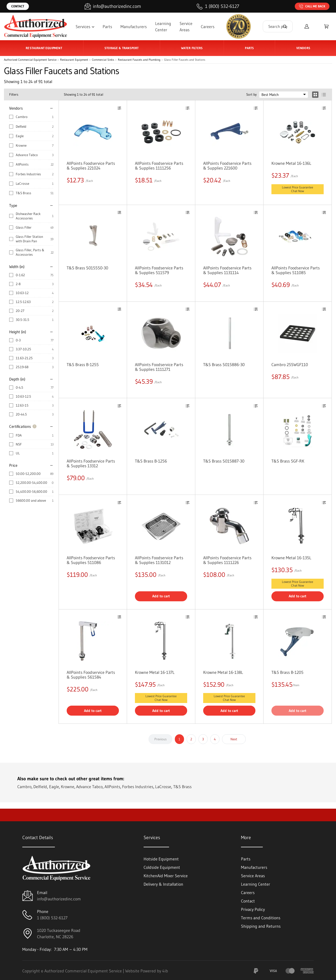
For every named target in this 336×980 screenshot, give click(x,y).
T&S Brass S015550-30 (87, 268)
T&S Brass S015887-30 (224, 461)
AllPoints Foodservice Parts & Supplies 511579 (159, 270)
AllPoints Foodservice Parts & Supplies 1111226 (227, 560)
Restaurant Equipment (74, 60)
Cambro (22, 117)
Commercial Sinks (103, 60)
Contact (18, 6)
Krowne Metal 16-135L (291, 558)
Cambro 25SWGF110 (290, 365)
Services (85, 27)
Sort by (251, 94)
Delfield (21, 126)
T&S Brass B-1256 (151, 461)
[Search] (285, 26)
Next (234, 739)
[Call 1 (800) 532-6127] (218, 6)
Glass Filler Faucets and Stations (185, 60)
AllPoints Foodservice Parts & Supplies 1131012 (159, 560)
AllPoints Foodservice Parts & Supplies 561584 (91, 675)
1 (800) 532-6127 (52, 918)
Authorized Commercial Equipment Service (30, 60)
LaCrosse (22, 183)
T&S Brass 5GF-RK (288, 461)
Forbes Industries (28, 174)
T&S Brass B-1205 (287, 672)
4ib (165, 971)
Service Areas (186, 27)
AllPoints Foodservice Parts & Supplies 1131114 (227, 270)
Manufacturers (134, 27)
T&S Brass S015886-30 (224, 365)
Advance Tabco (27, 155)
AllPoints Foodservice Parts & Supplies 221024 (91, 166)
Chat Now (298, 191)
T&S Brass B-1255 (83, 365)
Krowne (21, 145)
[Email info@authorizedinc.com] (113, 6)
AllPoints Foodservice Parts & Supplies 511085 (296, 270)
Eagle (20, 136)
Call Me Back (312, 6)
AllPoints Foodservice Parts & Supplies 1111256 (159, 166)
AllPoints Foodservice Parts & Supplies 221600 (227, 166)
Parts (107, 27)
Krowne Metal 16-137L (155, 672)
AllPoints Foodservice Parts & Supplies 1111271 (159, 367)
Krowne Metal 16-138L (223, 672)
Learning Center (163, 27)
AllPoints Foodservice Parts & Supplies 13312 (91, 463)
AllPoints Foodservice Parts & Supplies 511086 (91, 560)
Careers (208, 27)
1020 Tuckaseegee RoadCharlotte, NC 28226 (59, 933)
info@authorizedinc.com (59, 899)
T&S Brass (23, 193)
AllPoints (22, 164)
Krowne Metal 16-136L (291, 163)
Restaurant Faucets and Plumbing (139, 60)
